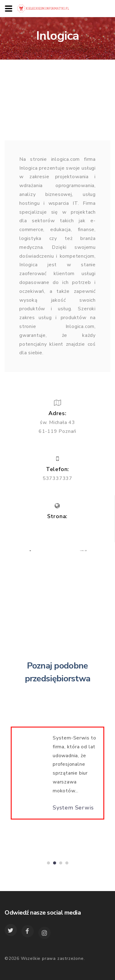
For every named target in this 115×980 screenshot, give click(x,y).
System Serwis (73, 809)
